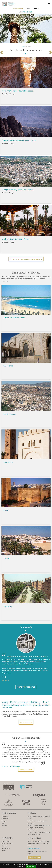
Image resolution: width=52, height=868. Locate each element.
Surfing (4, 850)
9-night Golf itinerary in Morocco (39, 825)
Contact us (36, 9)
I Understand (31, 866)
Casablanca (5, 819)
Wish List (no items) (18, 9)
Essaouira (5, 825)
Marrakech (5, 816)
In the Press (26, 722)
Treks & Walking (7, 844)
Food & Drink (6, 848)
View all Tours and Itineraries (26, 259)
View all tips (26, 769)
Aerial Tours (6, 841)
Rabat (3, 823)
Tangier (4, 821)
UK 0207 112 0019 (34, 848)
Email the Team (34, 857)
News (28, 9)
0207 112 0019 (27, 12)
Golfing (4, 846)
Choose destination (26, 26)
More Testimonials (26, 687)
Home (23, 46)
